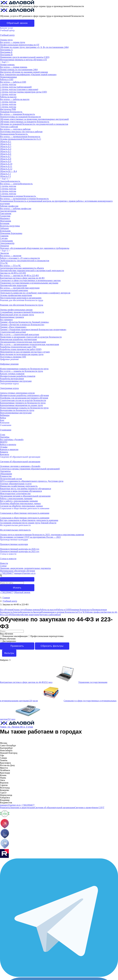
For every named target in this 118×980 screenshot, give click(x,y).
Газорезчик (5, 216)
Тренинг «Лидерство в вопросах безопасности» (22, 325)
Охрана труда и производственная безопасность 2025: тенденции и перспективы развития (42, 535)
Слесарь (4, 238)
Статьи (3, 566)
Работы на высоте (8, 97)
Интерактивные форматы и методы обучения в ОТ (23, 60)
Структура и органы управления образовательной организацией (30, 469)
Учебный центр (7, 30)
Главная (6, 598)
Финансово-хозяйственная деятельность (19, 486)
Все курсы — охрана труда (13, 42)
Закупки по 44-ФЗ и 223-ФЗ (13, 273)
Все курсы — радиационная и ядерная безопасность (24, 199)
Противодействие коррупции (13, 285)
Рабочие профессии (9, 206)
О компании (6, 425)
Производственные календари (14, 540)
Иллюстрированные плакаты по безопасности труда (24, 369)
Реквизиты (5, 808)
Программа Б (6, 52)
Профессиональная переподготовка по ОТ (20, 45)
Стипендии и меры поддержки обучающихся (21, 491)
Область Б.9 (6, 161)
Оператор (4, 246)
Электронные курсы (9, 384)
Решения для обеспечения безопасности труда (22, 300)
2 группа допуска (8, 104)
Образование (6, 474)
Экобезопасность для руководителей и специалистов (25, 261)
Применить (17, 646)
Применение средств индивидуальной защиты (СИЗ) (25, 57)
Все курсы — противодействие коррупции (20, 288)
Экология (4, 253)
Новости (4, 563)
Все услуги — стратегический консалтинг (20, 334)
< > (5, 62)
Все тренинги (6, 320)
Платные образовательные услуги (16, 484)
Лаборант (4, 228)
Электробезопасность (10, 181)
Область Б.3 (6, 146)
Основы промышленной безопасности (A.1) (20, 139)
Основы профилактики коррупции (16, 295)
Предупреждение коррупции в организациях (21, 298)
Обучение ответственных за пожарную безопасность (25, 122)
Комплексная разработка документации (18, 339)
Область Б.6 (6, 154)
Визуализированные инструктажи (16, 381)
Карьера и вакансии (9, 449)
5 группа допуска (8, 194)
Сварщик (4, 236)
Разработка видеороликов (12, 379)
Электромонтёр (7, 243)
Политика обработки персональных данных (20, 503)
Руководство (6, 476)
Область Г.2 (5, 176)
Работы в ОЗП (7, 79)
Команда (4, 452)
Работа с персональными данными (16, 498)
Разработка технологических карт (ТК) (18, 347)
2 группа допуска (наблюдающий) (16, 87)
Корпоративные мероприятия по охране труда (21, 405)
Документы (5, 471)
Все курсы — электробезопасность (16, 184)
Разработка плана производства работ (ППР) (21, 349)
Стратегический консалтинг (13, 332)
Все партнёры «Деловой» (12, 439)
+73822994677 (7, 573)
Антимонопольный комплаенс (14, 290)
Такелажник (6, 213)
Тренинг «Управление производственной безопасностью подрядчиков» (33, 329)
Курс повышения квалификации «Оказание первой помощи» (28, 74)
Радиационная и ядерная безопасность (18, 196)
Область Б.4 (6, 149)
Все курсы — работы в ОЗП (13, 82)
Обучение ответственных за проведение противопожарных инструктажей (34, 119)
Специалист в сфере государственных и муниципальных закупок (30, 280)
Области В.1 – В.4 (8, 171)
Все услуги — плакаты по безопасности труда (21, 371)
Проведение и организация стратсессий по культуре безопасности (31, 337)
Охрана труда (6, 40)
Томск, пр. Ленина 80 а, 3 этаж (16, 727)
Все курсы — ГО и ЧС (11, 266)
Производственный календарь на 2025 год (20, 551)
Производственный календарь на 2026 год (20, 549)
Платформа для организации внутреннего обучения (24, 398)
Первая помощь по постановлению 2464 (19, 70)
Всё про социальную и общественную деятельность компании (29, 520)
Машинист (5, 218)
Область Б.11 (6, 166)
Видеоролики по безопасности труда (17, 410)
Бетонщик (5, 223)
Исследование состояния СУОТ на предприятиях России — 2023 (30, 537)
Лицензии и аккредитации (22, 808)
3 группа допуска (8, 94)
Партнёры (5, 437)
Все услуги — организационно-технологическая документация (29, 344)
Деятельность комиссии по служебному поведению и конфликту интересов (35, 293)
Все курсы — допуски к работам (15, 129)
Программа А (6, 50)
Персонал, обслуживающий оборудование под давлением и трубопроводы (35, 248)
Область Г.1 (5, 174)
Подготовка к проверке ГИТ (13, 357)
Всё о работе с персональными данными (19, 501)
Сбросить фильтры (52, 646)
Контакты (5, 454)
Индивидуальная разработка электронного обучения (24, 395)
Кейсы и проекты (8, 444)
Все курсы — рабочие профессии (16, 208)
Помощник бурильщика (11, 233)
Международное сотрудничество (15, 494)
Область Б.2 (6, 144)
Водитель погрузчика (10, 226)
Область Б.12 (6, 169)
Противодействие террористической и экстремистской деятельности (32, 270)
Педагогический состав (11, 479)
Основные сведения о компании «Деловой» (20, 466)
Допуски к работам (9, 127)
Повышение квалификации (14, 636)
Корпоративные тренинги (12, 317)
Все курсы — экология (11, 256)
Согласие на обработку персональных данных (21, 506)
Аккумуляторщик (8, 211)
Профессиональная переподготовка (46, 636)
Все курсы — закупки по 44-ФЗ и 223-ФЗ (19, 275)
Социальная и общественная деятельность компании (25, 508)
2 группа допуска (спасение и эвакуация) (19, 89)
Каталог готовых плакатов (12, 374)
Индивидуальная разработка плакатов (18, 376)
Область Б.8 (6, 159)
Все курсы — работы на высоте (15, 99)
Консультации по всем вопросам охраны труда (22, 354)
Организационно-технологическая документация (23, 342)
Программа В (6, 55)
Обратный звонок (17, 23)
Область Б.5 (6, 151)
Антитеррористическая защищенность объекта (22, 268)
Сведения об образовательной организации (20, 457)
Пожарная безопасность (11, 112)
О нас (3, 435)
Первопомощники (8, 77)
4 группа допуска (8, 191)
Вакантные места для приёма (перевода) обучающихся (25, 489)
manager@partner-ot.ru (25, 573)
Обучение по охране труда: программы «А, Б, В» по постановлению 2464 (34, 47)
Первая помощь (7, 65)
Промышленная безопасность (14, 134)
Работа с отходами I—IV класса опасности (20, 258)
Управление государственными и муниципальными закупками (29, 283)
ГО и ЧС (4, 263)
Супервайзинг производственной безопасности (22, 312)
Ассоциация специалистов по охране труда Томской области (28, 523)
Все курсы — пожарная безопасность (17, 114)
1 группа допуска (8, 84)
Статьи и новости (8, 554)
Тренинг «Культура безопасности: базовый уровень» (25, 322)
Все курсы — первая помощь (14, 67)
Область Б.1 (6, 141)
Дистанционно (8, 641)
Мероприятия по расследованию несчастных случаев (25, 352)
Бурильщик (5, 231)
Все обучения (6, 610)
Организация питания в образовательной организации (25, 496)
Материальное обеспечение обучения (17, 571)
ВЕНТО (4, 442)
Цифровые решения (9, 359)
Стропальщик (6, 241)
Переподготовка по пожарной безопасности (20, 117)
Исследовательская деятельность (15, 525)
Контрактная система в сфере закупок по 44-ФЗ (22, 278)
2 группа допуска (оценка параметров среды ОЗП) (23, 92)
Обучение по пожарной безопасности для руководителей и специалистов (34, 124)
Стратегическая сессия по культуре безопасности (23, 400)
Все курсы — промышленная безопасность (20, 137)
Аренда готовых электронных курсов (17, 393)
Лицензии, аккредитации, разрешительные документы (25, 568)
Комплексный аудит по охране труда (17, 315)
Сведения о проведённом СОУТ (89, 808)
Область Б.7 (6, 156)
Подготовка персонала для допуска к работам (21, 132)
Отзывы (4, 447)
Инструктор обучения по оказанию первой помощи (24, 72)
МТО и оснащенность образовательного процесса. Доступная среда (32, 481)
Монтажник (6, 221)
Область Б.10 (6, 164)
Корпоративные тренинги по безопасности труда (23, 403)
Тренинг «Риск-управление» (13, 327)
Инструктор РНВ (8, 109)
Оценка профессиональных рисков (16, 310)
